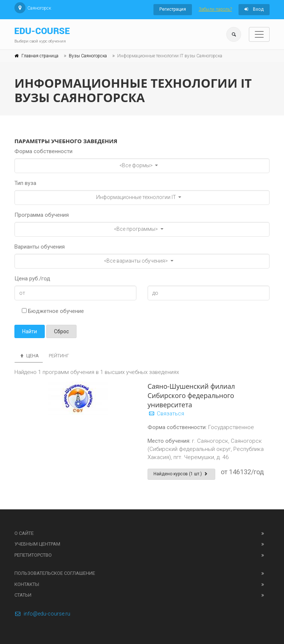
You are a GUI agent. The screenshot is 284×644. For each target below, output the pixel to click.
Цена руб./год (32, 279)
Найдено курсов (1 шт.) (181, 474)
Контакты (27, 584)
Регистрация (173, 9)
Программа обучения (42, 215)
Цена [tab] (29, 356)
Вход (254, 9)
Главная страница (40, 56)
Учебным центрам (37, 544)
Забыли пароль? (215, 9)
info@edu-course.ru (42, 614)
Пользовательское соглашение (55, 573)
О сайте (24, 533)
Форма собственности (43, 151)
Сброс (61, 331)
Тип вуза (25, 183)
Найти (30, 331)
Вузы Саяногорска (88, 56)
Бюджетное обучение (53, 311)
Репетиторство (33, 555)
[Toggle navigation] (259, 34)
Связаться (166, 414)
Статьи (23, 595)
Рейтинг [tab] (59, 356)
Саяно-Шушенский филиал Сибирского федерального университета (191, 395)
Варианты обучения (40, 247)
